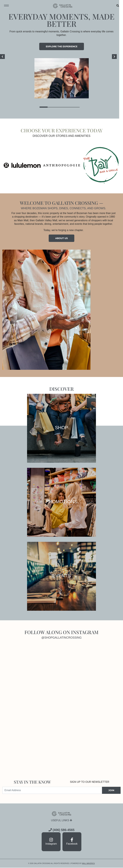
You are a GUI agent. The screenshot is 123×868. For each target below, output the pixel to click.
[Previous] (2, 57)
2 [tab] (53, 107)
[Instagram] (32, 677)
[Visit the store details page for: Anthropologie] (62, 165)
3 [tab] (61, 107)
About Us (61, 238)
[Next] (118, 57)
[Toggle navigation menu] (6, 6)
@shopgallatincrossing (62, 638)
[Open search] (118, 6)
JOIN (111, 790)
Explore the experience (62, 46)
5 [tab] (78, 107)
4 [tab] (70, 107)
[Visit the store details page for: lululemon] (22, 165)
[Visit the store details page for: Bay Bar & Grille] (101, 165)
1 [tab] (45, 107)
